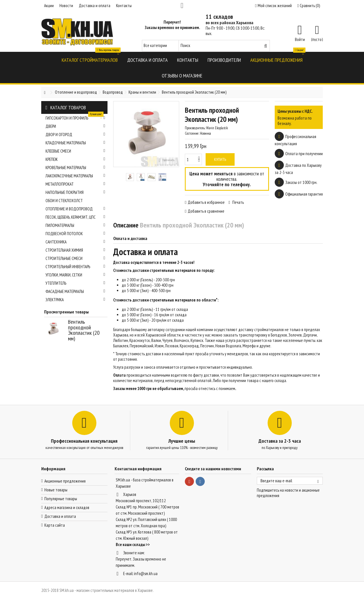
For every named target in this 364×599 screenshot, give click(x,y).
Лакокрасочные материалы (75, 176)
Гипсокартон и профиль (75, 117)
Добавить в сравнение (206, 211)
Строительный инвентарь (75, 267)
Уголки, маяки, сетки (75, 275)
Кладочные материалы (75, 143)
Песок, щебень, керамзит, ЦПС (75, 217)
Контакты (124, 6)
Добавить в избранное (206, 202)
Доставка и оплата (95, 6)
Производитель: (195, 128)
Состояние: (192, 133)
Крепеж (75, 159)
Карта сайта (55, 525)
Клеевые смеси (75, 151)
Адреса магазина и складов (67, 507)
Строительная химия (75, 250)
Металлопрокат (75, 184)
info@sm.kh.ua (146, 574)
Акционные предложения (65, 481)
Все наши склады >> (133, 544)
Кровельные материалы (75, 168)
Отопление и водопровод (75, 209)
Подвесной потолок (75, 234)
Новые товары (56, 490)
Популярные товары (61, 499)
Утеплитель (75, 283)
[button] (90, 60)
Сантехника (75, 242)
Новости (66, 6)
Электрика (75, 300)
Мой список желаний (273, 6)
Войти (300, 39)
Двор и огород (75, 135)
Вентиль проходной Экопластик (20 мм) (84, 330)
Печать (238, 202)
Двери (75, 126)
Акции (49, 6)
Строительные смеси (75, 258)
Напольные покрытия (75, 192)
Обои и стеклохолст (64, 201)
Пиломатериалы (75, 225)
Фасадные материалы (75, 291)
